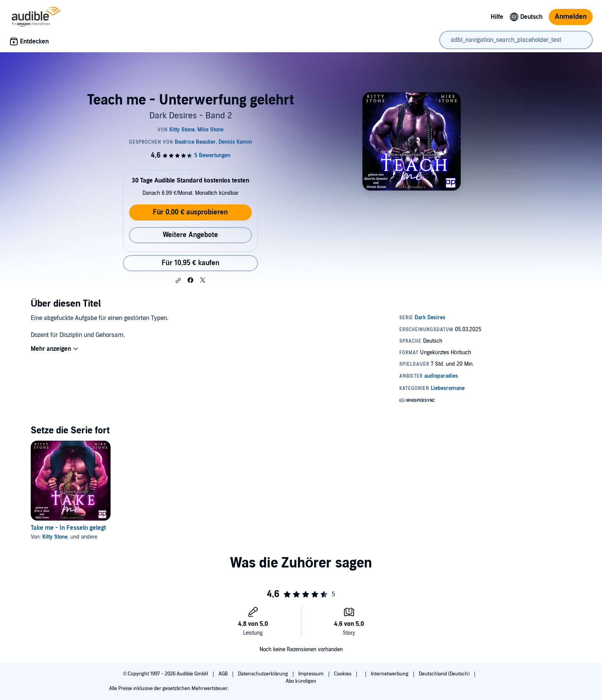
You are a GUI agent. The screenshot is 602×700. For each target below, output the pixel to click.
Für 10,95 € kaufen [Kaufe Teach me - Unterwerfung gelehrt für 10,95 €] (190, 263)
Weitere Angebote (190, 235)
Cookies (343, 674)
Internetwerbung (390, 674)
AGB (224, 674)
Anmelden (571, 17)
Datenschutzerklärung (264, 674)
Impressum (312, 674)
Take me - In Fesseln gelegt (68, 528)
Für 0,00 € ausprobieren (190, 212)
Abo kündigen (301, 681)
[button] (178, 280)
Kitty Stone (55, 537)
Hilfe (497, 17)
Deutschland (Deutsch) (445, 674)
